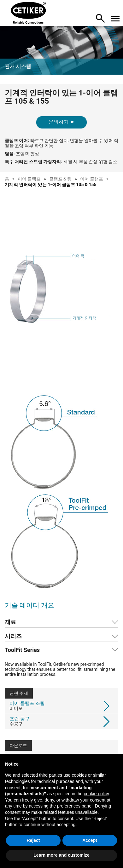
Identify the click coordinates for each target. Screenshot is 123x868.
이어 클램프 (29, 179)
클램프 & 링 (61, 179)
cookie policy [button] (96, 794)
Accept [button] (90, 840)
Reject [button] (33, 840)
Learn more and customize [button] (61, 855)
